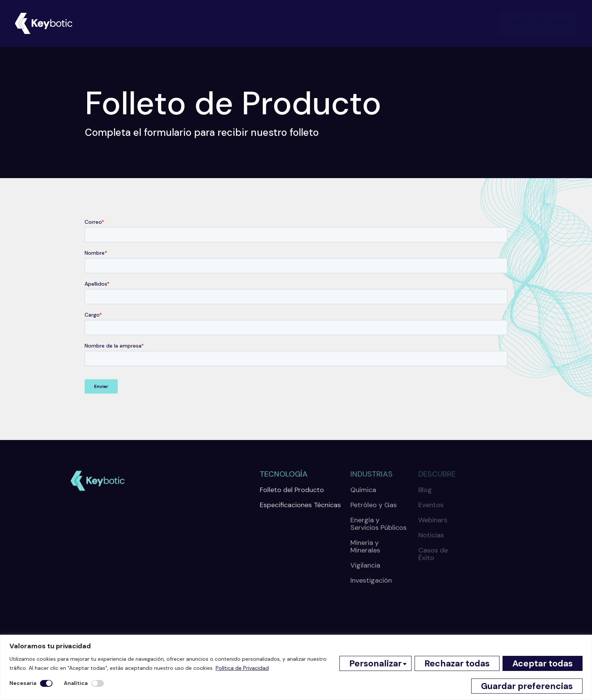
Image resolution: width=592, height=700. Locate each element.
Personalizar (375, 663)
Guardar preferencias (527, 686)
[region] (296, 667)
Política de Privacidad (242, 668)
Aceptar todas (543, 663)
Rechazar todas (457, 663)
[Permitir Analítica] (98, 683)
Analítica (76, 683)
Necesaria (23, 683)
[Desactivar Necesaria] (46, 683)
